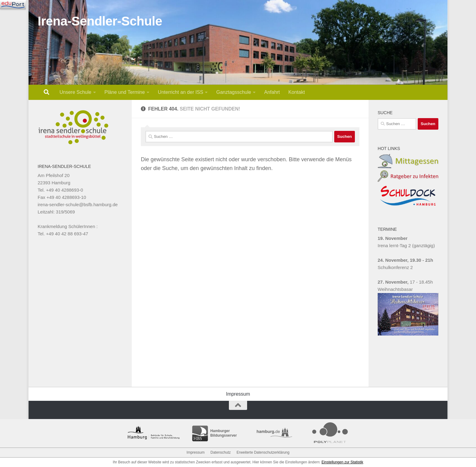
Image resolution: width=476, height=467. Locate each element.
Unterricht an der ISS (180, 92)
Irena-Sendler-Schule (100, 21)
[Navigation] (13, 5)
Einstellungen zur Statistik (342, 462)
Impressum (238, 394)
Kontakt (297, 92)
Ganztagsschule (234, 92)
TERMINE (387, 229)
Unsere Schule (75, 92)
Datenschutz (221, 452)
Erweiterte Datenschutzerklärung (263, 452)
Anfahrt (272, 92)
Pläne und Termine (125, 92)
